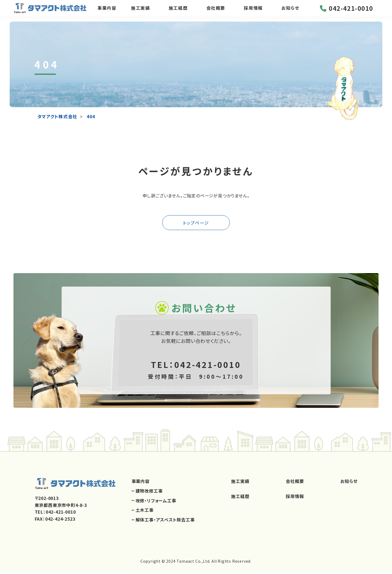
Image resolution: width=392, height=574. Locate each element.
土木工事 (145, 512)
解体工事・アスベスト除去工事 (165, 521)
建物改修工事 (149, 493)
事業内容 (106, 11)
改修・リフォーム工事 (156, 502)
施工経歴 (179, 11)
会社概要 (216, 11)
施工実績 (141, 11)
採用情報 (255, 11)
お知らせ (292, 11)
